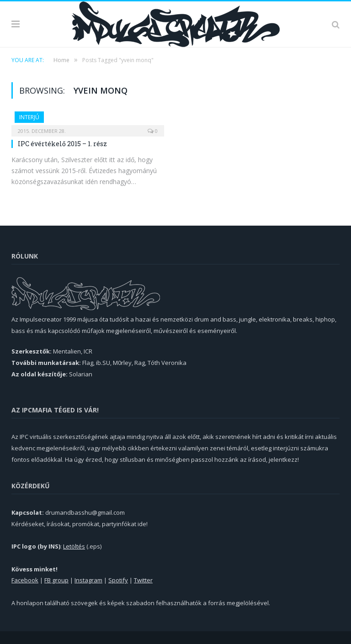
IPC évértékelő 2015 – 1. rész (62, 144)
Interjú (29, 117)
